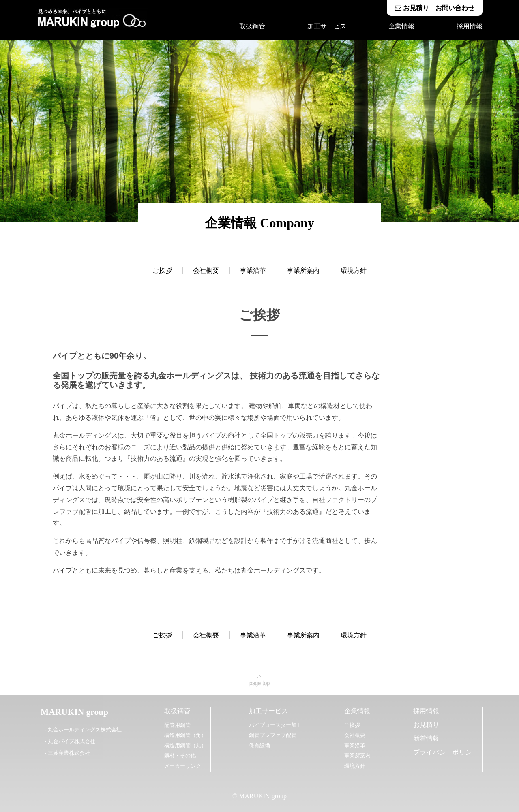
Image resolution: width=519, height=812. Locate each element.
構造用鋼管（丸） (185, 745)
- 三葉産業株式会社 (67, 753)
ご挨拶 (162, 270)
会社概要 (206, 270)
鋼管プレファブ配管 (273, 735)
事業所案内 (303, 270)
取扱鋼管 (252, 26)
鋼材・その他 (180, 755)
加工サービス (327, 26)
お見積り (426, 725)
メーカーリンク (183, 766)
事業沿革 (253, 270)
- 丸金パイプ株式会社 (70, 741)
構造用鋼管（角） (185, 735)
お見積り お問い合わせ (435, 8)
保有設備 (259, 745)
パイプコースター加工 (275, 725)
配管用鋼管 (177, 725)
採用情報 (470, 26)
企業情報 (401, 26)
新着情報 (426, 738)
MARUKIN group (74, 712)
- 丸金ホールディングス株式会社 (83, 730)
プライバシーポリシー (446, 752)
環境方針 (354, 270)
